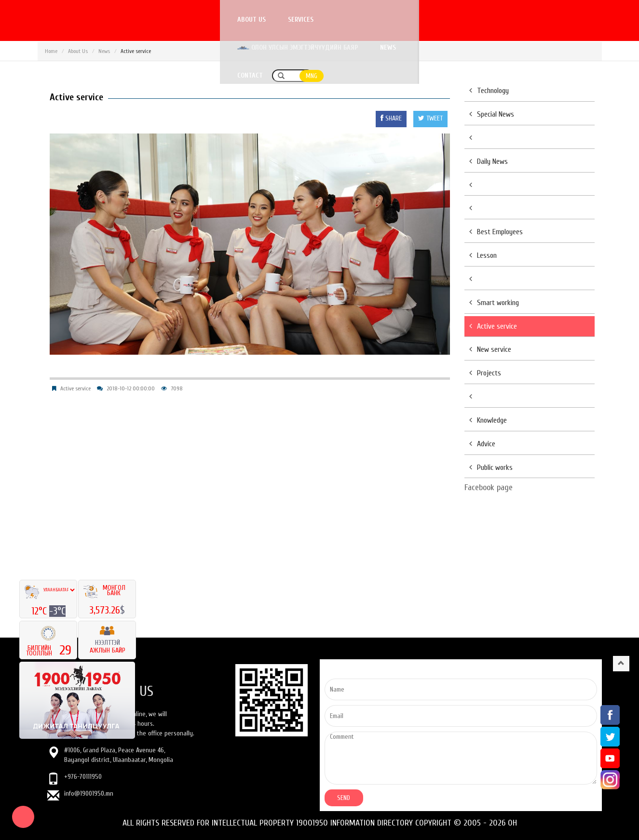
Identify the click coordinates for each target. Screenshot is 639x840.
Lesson (483, 255)
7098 (177, 388)
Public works (491, 467)
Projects (485, 373)
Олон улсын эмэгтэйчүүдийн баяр (395, 20)
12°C (40, 611)
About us (251, 20)
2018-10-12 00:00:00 (131, 388)
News (486, 20)
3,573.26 (105, 610)
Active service (75, 388)
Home (51, 51)
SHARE (391, 118)
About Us (78, 51)
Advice (482, 444)
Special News (492, 114)
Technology (489, 91)
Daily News (489, 161)
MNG (590, 20)
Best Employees (496, 232)
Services (300, 20)
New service (490, 349)
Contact (529, 20)
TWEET (430, 118)
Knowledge (488, 420)
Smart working (494, 303)
